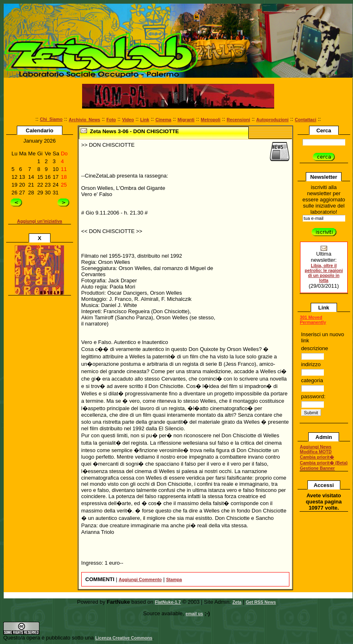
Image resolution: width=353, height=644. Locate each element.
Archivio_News (85, 120)
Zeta (237, 602)
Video (128, 120)
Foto (111, 120)
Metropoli (211, 120)
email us (194, 614)
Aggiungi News (316, 447)
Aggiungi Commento (140, 579)
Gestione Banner (317, 468)
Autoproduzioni (272, 120)
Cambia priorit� (317, 457)
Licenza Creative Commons (124, 638)
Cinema (164, 120)
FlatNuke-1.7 (168, 602)
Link (145, 120)
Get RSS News (261, 602)
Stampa (174, 579)
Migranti (186, 120)
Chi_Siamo (51, 119)
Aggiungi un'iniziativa (40, 221)
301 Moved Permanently (313, 320)
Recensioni (238, 120)
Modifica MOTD (316, 452)
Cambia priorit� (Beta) (324, 463)
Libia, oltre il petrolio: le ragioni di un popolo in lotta (324, 273)
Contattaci (305, 120)
